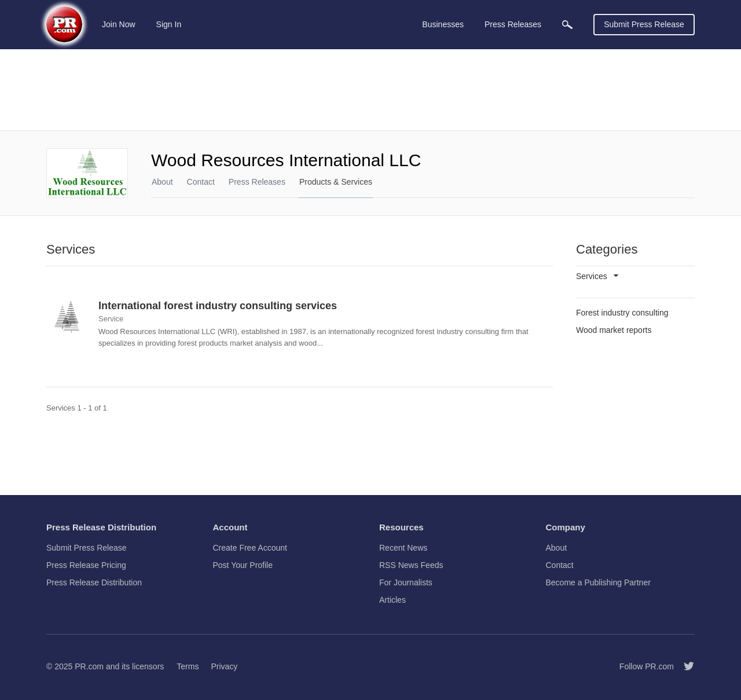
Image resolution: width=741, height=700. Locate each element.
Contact (201, 182)
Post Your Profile (243, 565)
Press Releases (257, 182)
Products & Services (336, 182)
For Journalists (406, 582)
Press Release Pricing (86, 565)
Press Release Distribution (94, 582)
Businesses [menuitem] (443, 24)
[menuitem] (567, 25)
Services (592, 276)
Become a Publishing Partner (598, 582)
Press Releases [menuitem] (513, 24)
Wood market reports (614, 330)
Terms (188, 666)
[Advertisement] (370, 90)
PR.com (89, 666)
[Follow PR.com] (684, 666)
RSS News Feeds (411, 565)
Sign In (169, 24)
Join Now (119, 24)
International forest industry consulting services (218, 306)
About (162, 182)
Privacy (224, 666)
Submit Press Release (644, 24)
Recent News (403, 548)
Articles (392, 600)
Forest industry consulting (622, 313)
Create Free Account (250, 548)
